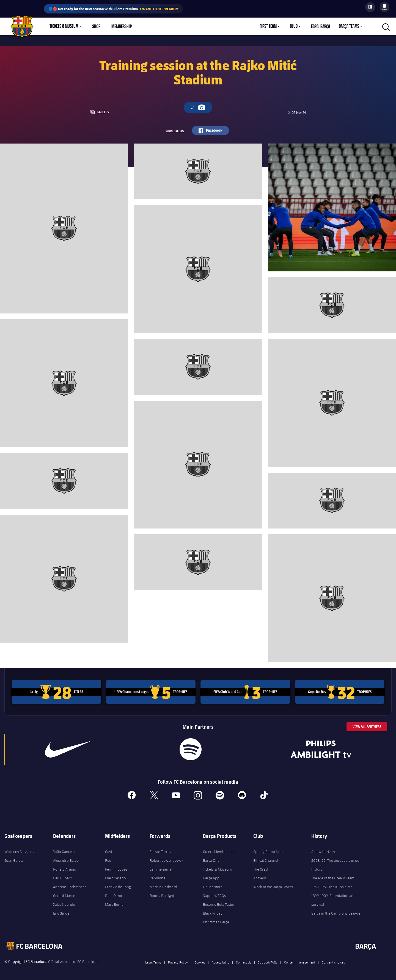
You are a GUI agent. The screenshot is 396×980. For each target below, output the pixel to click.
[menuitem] (384, 6)
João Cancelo (64, 850)
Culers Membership (219, 850)
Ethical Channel (266, 858)
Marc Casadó (116, 876)
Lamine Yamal (161, 867)
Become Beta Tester (219, 902)
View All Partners (367, 725)
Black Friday (213, 911)
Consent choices (333, 960)
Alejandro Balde (66, 858)
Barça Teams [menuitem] (349, 26)
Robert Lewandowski (167, 858)
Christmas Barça (216, 920)
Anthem (260, 876)
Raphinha (157, 876)
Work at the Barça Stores (273, 885)
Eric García (61, 911)
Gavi (108, 850)
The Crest (261, 867)
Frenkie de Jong (118, 885)
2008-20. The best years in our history (336, 863)
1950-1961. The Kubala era (332, 885)
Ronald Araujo (65, 867)
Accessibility (221, 960)
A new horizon (323, 850)
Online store (213, 885)
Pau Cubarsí (63, 876)
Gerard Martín (64, 894)
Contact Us (244, 960)
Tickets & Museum (218, 867)
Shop (96, 26)
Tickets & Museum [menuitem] (64, 26)
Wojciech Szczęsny (19, 850)
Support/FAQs (214, 894)
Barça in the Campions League (336, 911)
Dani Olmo (114, 894)
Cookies (200, 960)
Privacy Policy (178, 960)
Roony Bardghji (162, 894)
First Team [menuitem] (268, 26)
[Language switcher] (370, 7)
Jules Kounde (64, 902)
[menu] (384, 7)
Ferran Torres (160, 850)
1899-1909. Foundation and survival (333, 898)
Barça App (211, 876)
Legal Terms (153, 960)
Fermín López (116, 867)
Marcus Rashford (163, 885)
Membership (121, 26)
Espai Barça (321, 26)
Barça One (211, 858)
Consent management (300, 960)
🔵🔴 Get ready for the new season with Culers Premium (113, 9)
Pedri (109, 858)
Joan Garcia (14, 858)
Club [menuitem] (294, 26)
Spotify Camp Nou (268, 850)
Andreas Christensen (70, 885)
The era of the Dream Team (333, 876)
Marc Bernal (115, 902)
